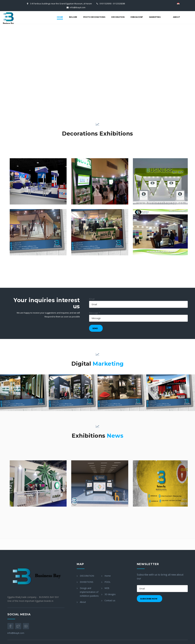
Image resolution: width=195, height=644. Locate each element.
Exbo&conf (137, 17)
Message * (95, 313)
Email (92, 299)
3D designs (110, 594)
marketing (155, 17)
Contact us (110, 600)
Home (60, 17)
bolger (73, 17)
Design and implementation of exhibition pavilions (89, 592)
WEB (107, 588)
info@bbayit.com (78, 7)
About (177, 17)
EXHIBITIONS (87, 582)
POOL (108, 582)
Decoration (118, 17)
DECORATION (87, 576)
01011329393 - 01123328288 (112, 4)
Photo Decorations (94, 17)
